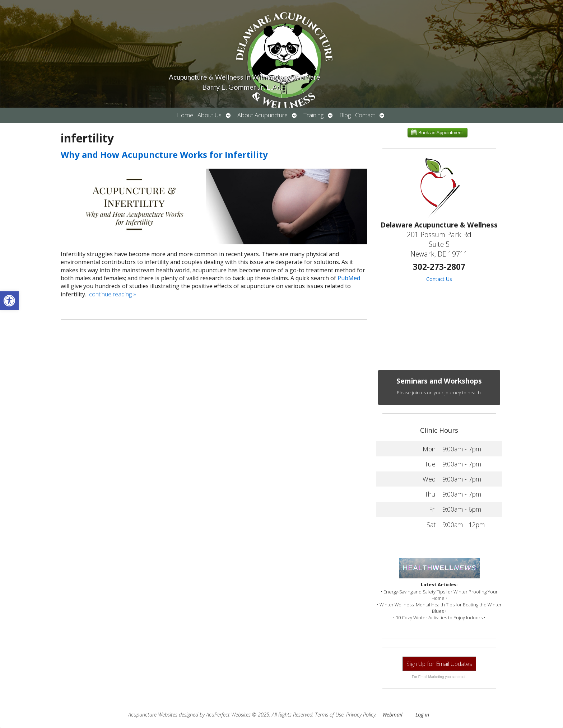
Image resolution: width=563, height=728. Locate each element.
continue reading (113, 294)
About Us (210, 115)
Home (185, 115)
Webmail (392, 715)
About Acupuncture (262, 115)
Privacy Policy (361, 715)
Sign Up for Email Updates (439, 664)
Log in (422, 715)
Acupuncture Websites (153, 715)
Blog (345, 115)
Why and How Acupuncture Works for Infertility (164, 154)
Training (313, 115)
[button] (9, 301)
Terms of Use (329, 715)
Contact (365, 115)
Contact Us (439, 279)
